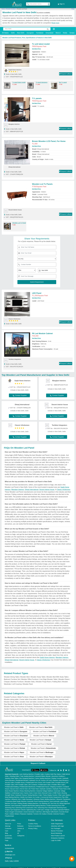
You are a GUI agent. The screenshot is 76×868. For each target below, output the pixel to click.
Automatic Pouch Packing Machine (38, 799)
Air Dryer (14, 801)
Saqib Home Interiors (47, 655)
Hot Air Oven (24, 787)
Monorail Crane (47, 791)
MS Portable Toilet (49, 780)
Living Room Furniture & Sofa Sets (48, 712)
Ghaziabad (49, 31)
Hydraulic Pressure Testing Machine (26, 793)
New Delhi (21, 31)
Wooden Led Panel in (14, 725)
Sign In (61, 3)
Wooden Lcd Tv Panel (19, 221)
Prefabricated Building (12, 785)
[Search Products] (27, 3)
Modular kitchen (39, 702)
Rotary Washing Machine (28, 789)
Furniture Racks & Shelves (35, 709)
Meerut (58, 31)
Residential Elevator (22, 778)
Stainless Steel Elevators (61, 778)
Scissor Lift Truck (46, 778)
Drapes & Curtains (36, 695)
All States (5, 31)
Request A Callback (38, 761)
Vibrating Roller (14, 774)
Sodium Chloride (47, 812)
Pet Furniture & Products (24, 704)
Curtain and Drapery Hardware (24, 712)
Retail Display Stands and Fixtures (36, 714)
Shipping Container (56, 785)
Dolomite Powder (59, 812)
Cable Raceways (27, 797)
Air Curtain (36, 795)
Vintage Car (48, 808)
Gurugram (30, 31)
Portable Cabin (39, 772)
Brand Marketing (56, 831)
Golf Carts (41, 808)
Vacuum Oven (14, 787)
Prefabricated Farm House (34, 780)
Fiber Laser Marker (64, 793)
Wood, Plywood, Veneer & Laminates (57, 695)
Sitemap (8, 824)
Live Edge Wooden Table (48, 677)
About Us (8, 822)
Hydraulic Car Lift (35, 778)
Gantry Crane (28, 791)
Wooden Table (9, 704)
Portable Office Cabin (58, 783)
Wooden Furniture (11, 7)
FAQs (73, 7)
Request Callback (66, 72)
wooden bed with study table (47, 700)
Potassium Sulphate (26, 812)
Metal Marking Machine (12, 795)
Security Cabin (9, 780)
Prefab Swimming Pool (54, 803)
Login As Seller (56, 838)
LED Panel (37, 291)
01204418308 (9, 846)
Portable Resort (60, 780)
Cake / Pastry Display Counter (48, 793)
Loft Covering (17, 682)
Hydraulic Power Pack (60, 787)
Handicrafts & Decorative (23, 702)
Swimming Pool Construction (24, 806)
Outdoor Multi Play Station (53, 772)
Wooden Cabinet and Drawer (48, 697)
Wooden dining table (11, 697)
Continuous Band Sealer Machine (16, 799)
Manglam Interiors (18, 487)
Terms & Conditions (35, 824)
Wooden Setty (30, 680)
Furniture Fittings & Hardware (14, 709)
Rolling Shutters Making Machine (28, 801)
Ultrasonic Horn (16, 797)
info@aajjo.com (10, 853)
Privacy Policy (33, 826)
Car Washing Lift (44, 801)
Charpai (7, 680)
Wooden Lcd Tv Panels (42, 182)
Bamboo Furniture (17, 680)
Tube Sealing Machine (27, 774)
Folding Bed (56, 680)
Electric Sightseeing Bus (29, 808)
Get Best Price (36, 47)
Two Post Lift (54, 801)
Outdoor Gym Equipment (13, 808)
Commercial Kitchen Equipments (51, 795)
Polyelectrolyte (9, 814)
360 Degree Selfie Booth (50, 810)
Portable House (20, 780)
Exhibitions (9, 836)
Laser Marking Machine (26, 772)
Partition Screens (52, 709)
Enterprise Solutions (58, 836)
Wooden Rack (28, 682)
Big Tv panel (63, 80)
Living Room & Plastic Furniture (57, 702)
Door (61, 700)
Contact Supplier (20, 393)
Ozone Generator (29, 810)
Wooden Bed (25, 675)
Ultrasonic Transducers (63, 797)
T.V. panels (37, 96)
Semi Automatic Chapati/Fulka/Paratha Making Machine (28, 803)
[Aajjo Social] (58, 768)
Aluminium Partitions (58, 774)
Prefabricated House (43, 785)
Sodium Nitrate (14, 812)
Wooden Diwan (64, 677)
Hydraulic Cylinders (46, 787)
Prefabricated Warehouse (27, 785)
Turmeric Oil (37, 812)
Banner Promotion (57, 829)
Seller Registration (57, 822)
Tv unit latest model (41, 42)
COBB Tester (57, 791)
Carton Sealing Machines (43, 776)
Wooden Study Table (38, 675)
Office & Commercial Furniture (40, 707)
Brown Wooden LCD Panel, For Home (49, 139)
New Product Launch (58, 833)
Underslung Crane (17, 791)
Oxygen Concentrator (16, 810)
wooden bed (64, 697)
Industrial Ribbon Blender (43, 774)
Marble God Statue (26, 795)
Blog (6, 831)
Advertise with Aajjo (57, 824)
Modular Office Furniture (30, 677)
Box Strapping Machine (27, 776)
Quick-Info (8, 833)
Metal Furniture (23, 695)
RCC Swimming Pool (41, 806)
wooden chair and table (28, 700)
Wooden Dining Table (11, 675)
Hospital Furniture (10, 695)
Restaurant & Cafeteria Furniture (45, 704)
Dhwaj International (32, 487)
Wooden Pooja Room (43, 680)
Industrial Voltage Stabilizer (45, 789)
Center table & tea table (28, 697)
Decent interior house (47, 487)
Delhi (13, 31)
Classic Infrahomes (64, 487)
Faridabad (40, 31)
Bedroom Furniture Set (12, 677)
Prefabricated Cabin (44, 783)
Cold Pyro (39, 810)
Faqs (7, 838)
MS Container (33, 783)
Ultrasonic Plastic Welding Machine (44, 797)
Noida (65, 31)
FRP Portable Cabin (21, 783)
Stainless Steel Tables (12, 776)
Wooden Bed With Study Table (57, 675)
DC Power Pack (34, 787)
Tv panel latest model (19, 80)
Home (3, 7)
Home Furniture (23, 707)
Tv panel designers (42, 80)
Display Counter (57, 776)
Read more (55, 21)
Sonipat (72, 31)
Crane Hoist (37, 791)
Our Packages (56, 826)
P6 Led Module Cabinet (42, 331)
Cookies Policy (33, 822)
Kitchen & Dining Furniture (59, 714)
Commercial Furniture (60, 707)
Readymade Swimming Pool (57, 806)
